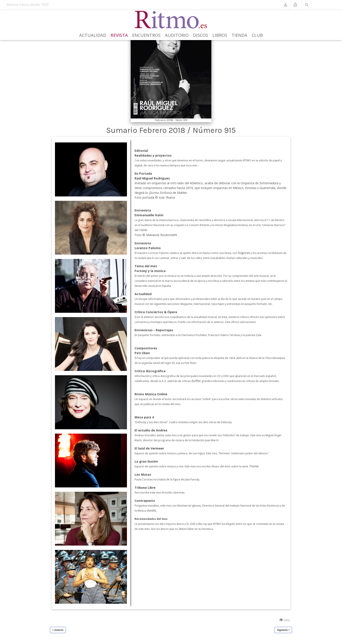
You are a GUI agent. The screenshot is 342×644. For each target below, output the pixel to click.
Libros (220, 35)
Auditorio (177, 35)
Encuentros (146, 35)
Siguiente (282, 630)
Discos (201, 35)
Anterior (59, 630)
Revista (119, 35)
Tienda (239, 35)
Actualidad (93, 35)
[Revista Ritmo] (171, 20)
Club (257, 35)
